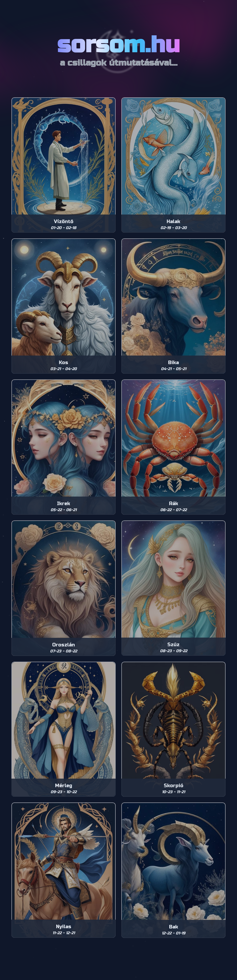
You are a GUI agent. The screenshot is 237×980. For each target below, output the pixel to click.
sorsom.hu (118, 45)
